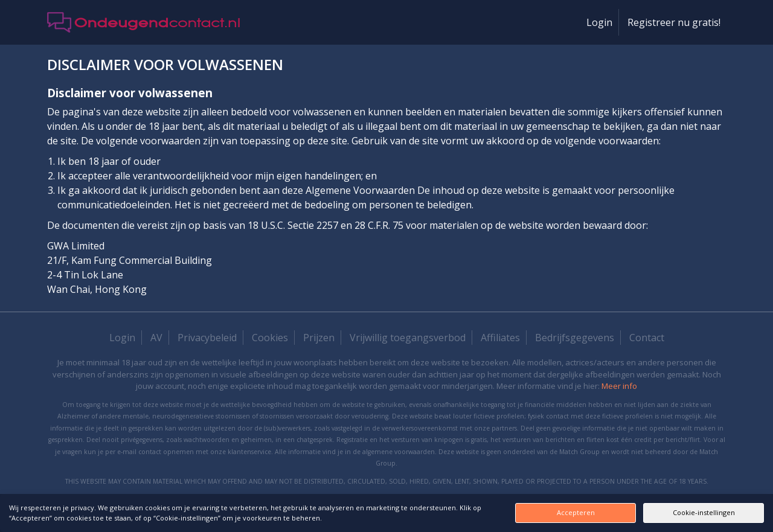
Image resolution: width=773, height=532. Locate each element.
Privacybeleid (207, 338)
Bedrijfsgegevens (575, 338)
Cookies (270, 338)
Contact (647, 338)
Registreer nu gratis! (674, 22)
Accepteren (576, 512)
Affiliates (500, 338)
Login (599, 22)
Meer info (619, 386)
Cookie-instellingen (704, 512)
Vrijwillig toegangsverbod (408, 338)
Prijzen (319, 338)
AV (156, 338)
